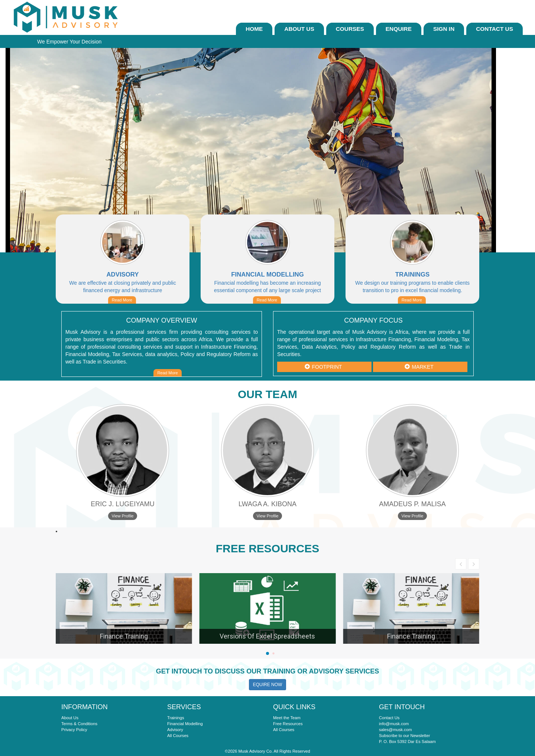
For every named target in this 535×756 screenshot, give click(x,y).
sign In (444, 29)
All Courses (178, 736)
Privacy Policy (74, 730)
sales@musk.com (395, 730)
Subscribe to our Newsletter (404, 736)
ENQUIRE (399, 29)
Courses (350, 29)
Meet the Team (287, 718)
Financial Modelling (185, 724)
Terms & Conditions (79, 724)
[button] (267, 653)
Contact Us (495, 29)
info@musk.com (394, 724)
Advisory (175, 730)
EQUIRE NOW (268, 685)
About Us (299, 29)
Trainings (176, 718)
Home (254, 29)
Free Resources (288, 724)
